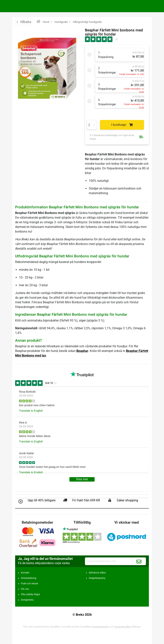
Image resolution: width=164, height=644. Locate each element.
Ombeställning (29, 578)
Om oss (25, 589)
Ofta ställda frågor (31, 594)
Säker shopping (127, 500)
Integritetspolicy (97, 578)
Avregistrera (27, 600)
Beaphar (82, 351)
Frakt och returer (30, 584)
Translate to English (31, 411)
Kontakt (25, 573)
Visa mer (82, 479)
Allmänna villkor (97, 573)
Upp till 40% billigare (42, 500)
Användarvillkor (123, 627)
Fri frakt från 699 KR (86, 500)
